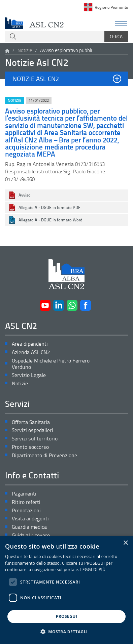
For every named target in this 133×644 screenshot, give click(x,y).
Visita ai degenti (30, 519)
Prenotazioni (26, 510)
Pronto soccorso (30, 447)
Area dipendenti (30, 344)
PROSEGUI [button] (66, 616)
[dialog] (66, 590)
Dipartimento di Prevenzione (44, 455)
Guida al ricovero (31, 535)
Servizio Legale (29, 375)
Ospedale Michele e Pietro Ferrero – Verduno (53, 364)
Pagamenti (24, 494)
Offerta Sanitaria (31, 422)
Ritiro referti (26, 502)
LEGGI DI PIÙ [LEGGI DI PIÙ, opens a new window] (93, 570)
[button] (66, 79)
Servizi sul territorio (35, 439)
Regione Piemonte (111, 7)
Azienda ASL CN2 (31, 352)
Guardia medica (29, 527)
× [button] (125, 543)
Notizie (25, 50)
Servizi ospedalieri (32, 430)
